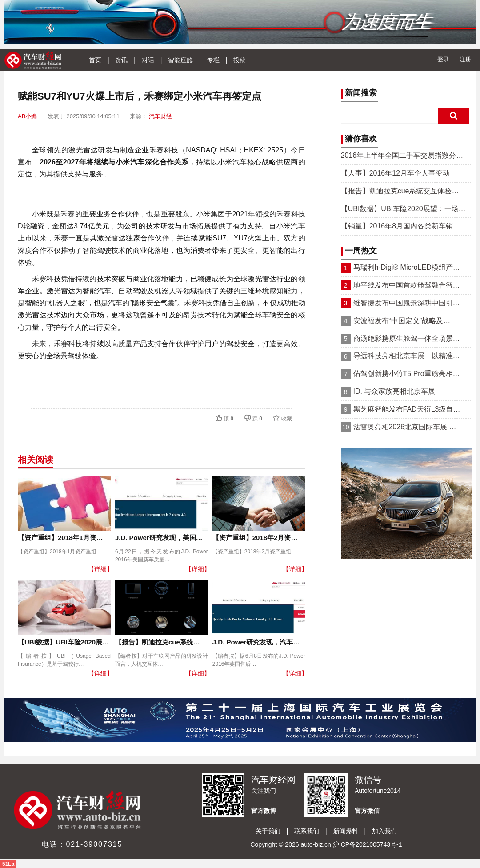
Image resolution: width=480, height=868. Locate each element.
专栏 (213, 60)
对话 (148, 60)
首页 (95, 60)
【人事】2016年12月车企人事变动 (395, 173)
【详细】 (100, 569)
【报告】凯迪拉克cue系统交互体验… (400, 191)
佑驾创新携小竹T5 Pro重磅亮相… (407, 374)
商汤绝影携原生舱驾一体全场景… (407, 338)
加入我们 (384, 831)
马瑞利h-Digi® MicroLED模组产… (407, 267)
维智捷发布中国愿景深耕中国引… (407, 303)
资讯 (121, 60)
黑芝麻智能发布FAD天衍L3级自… (407, 409)
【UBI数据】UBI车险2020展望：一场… (403, 209)
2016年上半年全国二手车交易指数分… (402, 155)
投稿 (240, 60)
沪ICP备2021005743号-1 (368, 844)
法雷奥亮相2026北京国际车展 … (405, 427)
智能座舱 (180, 60)
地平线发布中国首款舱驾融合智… (407, 285)
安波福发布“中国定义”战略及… (402, 321)
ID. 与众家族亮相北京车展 (394, 391)
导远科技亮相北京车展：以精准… (407, 356)
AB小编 (27, 116)
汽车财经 (160, 116)
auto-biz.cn (316, 844)
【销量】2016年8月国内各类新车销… (401, 226)
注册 (465, 59)
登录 (443, 59)
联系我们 (307, 831)
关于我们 (268, 831)
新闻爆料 (346, 831)
